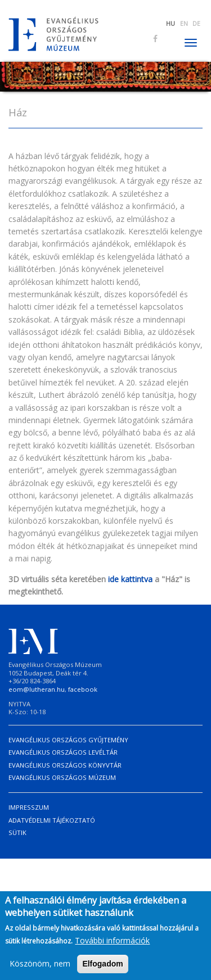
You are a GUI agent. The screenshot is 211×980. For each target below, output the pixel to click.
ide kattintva (130, 579)
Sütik (17, 832)
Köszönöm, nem (40, 967)
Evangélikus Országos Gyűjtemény (68, 740)
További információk (112, 944)
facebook (83, 689)
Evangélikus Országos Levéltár (63, 752)
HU (170, 24)
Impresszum (29, 807)
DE (196, 24)
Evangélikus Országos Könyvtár (65, 765)
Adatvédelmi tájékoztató (52, 820)
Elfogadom (102, 968)
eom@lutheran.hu (37, 689)
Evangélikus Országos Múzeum (62, 777)
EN (184, 24)
